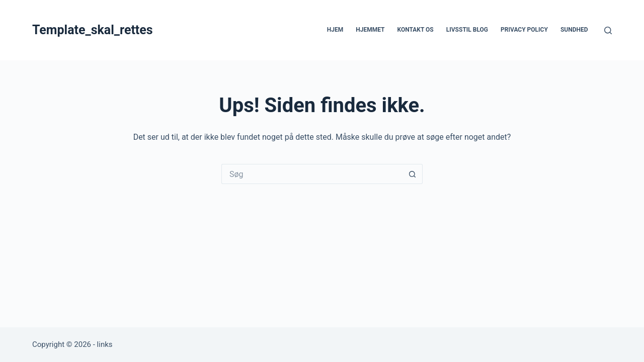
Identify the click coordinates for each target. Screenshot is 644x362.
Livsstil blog (467, 30)
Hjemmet (370, 30)
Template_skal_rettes (93, 30)
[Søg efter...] (312, 174)
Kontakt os (415, 30)
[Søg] (608, 30)
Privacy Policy (524, 30)
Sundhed (574, 30)
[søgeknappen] (413, 174)
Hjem (335, 30)
